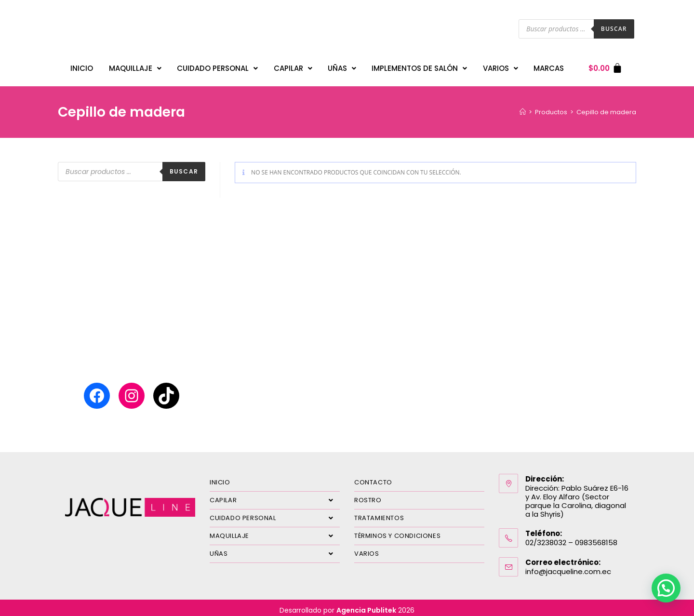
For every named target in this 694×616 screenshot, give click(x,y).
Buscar (614, 29)
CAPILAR (293, 66)
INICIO (82, 66)
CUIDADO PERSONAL (217, 66)
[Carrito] (606, 66)
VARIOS (500, 66)
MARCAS (549, 66)
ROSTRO (368, 495)
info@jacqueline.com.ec (568, 567)
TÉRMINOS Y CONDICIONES (397, 531)
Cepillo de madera (606, 107)
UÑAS (342, 66)
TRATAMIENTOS (379, 513)
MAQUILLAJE (135, 66)
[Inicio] (523, 107)
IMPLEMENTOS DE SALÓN (419, 66)
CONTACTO (373, 477)
